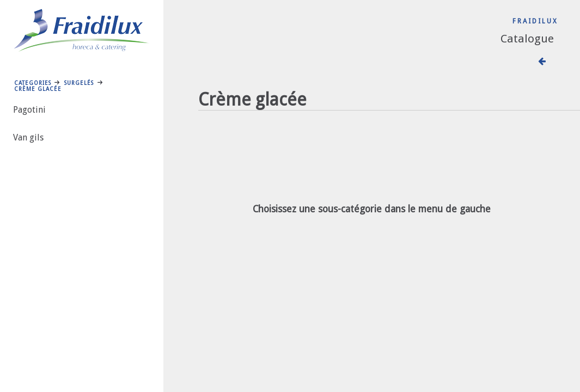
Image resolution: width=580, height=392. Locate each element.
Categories (33, 83)
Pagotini (29, 110)
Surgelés (79, 83)
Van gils (28, 137)
